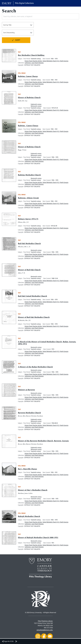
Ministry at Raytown (26, 391)
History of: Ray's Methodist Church (33, 492)
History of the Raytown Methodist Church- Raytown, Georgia (44, 442)
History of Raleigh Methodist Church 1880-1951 (38, 539)
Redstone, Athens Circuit (28, 199)
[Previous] (3, 641)
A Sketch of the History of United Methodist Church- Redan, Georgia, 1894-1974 (47, 344)
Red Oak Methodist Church (29, 245)
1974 (53, 350)
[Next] (16, 641)
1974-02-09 (54, 227)
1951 (53, 544)
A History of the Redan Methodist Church (35, 368)
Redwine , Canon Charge (28, 127)
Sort (18, 40)
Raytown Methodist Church (29, 414)
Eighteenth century (36, 106)
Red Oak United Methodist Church (33, 298)
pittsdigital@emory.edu (45, 630)
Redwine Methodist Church (29, 176)
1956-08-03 (55, 425)
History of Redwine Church (29, 99)
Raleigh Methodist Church (29, 518)
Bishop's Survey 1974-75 (28, 220)
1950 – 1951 (54, 81)
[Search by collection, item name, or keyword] (33, 16)
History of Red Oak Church (29, 271)
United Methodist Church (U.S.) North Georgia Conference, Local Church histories (46, 63)
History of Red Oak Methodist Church (34, 319)
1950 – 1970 (54, 60)
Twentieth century (36, 60)
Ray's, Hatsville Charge (28, 470)
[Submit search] (75, 16)
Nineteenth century (36, 108)
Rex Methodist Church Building (31, 57)
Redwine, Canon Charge (28, 78)
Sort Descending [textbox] (9, 33)
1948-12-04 (55, 280)
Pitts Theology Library (45, 621)
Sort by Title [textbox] (7, 25)
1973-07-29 (55, 109)
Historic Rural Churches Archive (33, 62)
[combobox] (18, 25)
